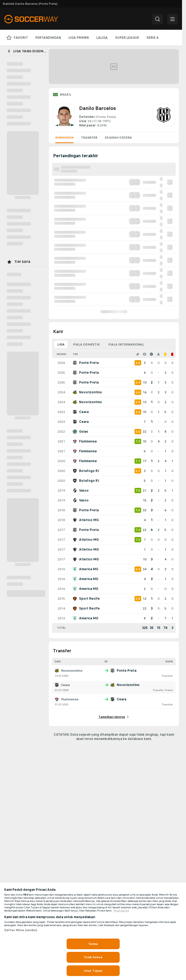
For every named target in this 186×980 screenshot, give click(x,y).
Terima (93, 944)
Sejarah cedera (118, 138)
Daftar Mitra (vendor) (21, 930)
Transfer (89, 138)
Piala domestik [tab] (86, 344)
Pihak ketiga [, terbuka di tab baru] (121, 911)
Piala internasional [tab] (126, 344)
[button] (158, 19)
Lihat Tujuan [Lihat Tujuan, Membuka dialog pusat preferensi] (93, 971)
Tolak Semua (93, 957)
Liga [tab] (61, 344)
